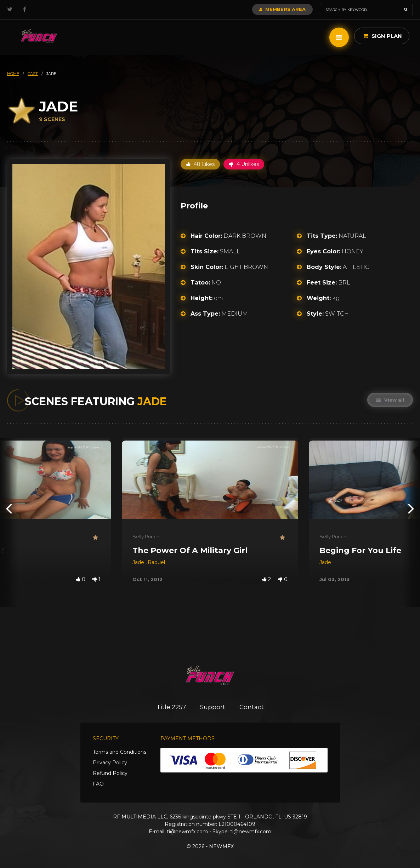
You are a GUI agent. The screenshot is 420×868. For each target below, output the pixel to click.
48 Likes (200, 164)
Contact (252, 707)
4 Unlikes (244, 164)
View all (390, 400)
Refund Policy (110, 773)
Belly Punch (146, 536)
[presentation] (9, 508)
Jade (139, 562)
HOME (13, 74)
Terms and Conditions (120, 752)
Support (213, 707)
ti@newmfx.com (187, 832)
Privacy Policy (110, 763)
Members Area (282, 9)
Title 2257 (171, 707)
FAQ (98, 784)
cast (33, 74)
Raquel (156, 562)
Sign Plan (383, 36)
